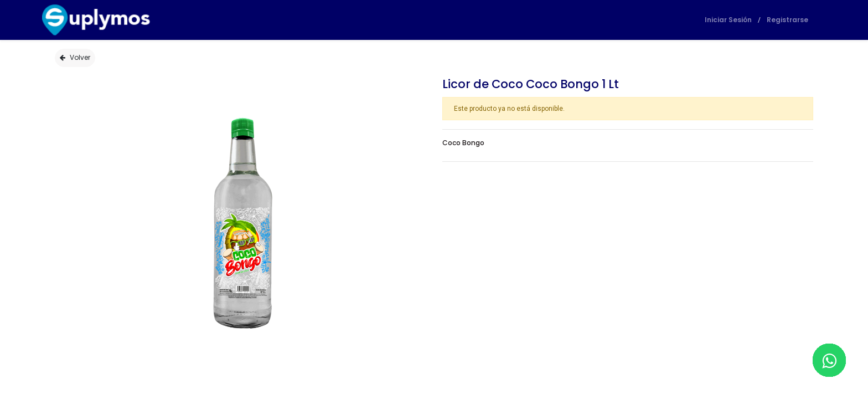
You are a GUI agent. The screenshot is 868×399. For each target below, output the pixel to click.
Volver (75, 57)
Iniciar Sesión (715, 20)
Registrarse (775, 20)
